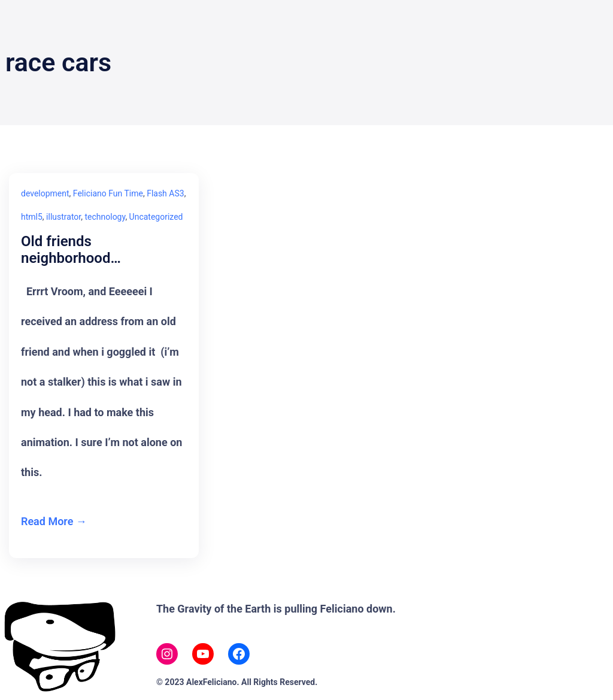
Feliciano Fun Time (108, 193)
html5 (32, 217)
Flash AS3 (165, 193)
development (45, 193)
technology (105, 217)
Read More (47, 521)
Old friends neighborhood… (71, 250)
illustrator (63, 217)
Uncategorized (156, 217)
